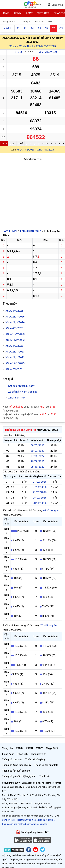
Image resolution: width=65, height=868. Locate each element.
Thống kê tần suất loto (46, 765)
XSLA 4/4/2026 (14, 311)
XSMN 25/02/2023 (46, 46)
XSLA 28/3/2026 (15, 317)
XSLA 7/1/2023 (14, 369)
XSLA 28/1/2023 (15, 352)
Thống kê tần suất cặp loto (16, 771)
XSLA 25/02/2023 (45, 52)
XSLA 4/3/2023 (46, 150)
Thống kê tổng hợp (35, 760)
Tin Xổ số (45, 776)
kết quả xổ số (16, 407)
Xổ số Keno (8, 754)
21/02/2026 (40, 492)
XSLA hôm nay (17, 398)
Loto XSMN (10, 231)
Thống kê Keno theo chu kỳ (17, 765)
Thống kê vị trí (39, 754)
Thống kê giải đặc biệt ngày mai (19, 776)
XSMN (17, 13)
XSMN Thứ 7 (26, 46)
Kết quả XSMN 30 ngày (21, 386)
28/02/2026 (40, 498)
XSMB (6, 13)
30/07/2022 (38, 451)
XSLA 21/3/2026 (15, 322)
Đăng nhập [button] (55, 5)
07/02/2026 (40, 482)
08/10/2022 (38, 467)
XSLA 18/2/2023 (26, 150)
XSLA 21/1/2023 (15, 357)
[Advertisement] (32, 194)
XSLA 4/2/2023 (14, 346)
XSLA (18, 52)
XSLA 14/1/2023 (15, 363)
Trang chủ (7, 748)
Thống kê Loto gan (12, 760)
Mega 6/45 (52, 748)
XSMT (29, 13)
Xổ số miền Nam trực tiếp (23, 392)
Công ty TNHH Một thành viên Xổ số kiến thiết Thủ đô (28, 820)
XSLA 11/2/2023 (15, 340)
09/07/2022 (38, 445)
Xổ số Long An (51, 511)
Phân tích (23, 754)
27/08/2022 (38, 456)
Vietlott (43, 13)
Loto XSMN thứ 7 (31, 231)
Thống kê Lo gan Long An (20, 430)
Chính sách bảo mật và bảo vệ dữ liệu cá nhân (25, 824)
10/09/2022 (38, 461)
